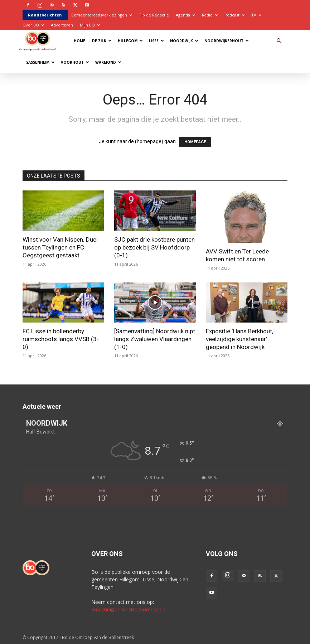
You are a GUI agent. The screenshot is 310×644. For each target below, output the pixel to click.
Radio (210, 15)
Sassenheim (40, 62)
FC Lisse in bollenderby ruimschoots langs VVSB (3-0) (61, 339)
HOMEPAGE (195, 142)
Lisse (156, 41)
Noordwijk (184, 41)
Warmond (108, 62)
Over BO (33, 25)
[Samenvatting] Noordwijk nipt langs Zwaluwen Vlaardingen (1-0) (155, 339)
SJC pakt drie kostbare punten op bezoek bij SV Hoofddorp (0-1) (154, 247)
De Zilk (102, 41)
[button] (279, 41)
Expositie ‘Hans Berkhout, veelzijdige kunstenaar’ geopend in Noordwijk (239, 339)
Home (79, 41)
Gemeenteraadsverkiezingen (101, 15)
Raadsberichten (45, 15)
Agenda (185, 15)
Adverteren (62, 25)
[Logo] (39, 41)
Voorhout (75, 62)
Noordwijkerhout (227, 41)
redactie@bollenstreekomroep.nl (129, 609)
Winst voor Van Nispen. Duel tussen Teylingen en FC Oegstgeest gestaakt (60, 247)
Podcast (234, 15)
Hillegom (130, 41)
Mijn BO (90, 25)
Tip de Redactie (154, 15)
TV (256, 15)
